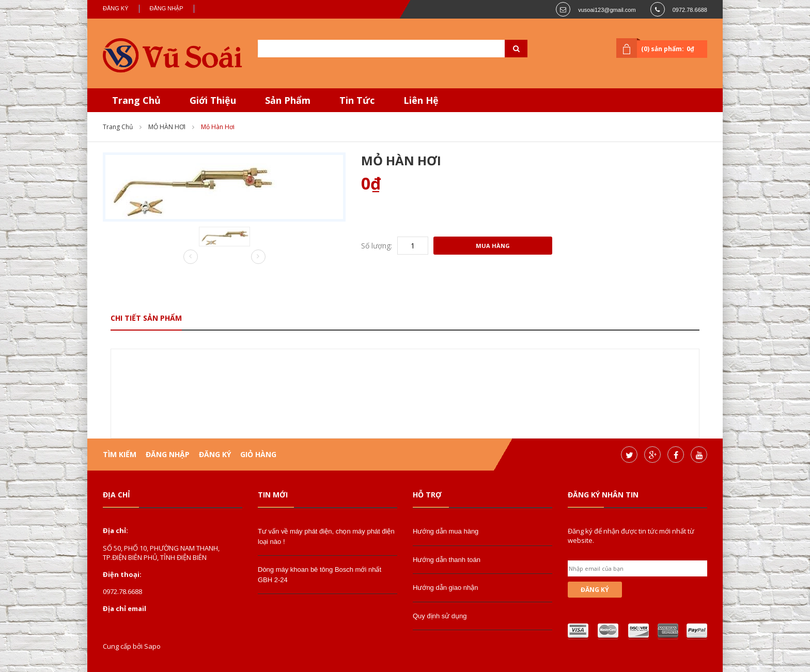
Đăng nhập (167, 8)
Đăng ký (116, 8)
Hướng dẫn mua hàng (446, 531)
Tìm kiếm (120, 454)
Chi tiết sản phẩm (146, 318)
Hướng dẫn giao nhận (445, 588)
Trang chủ (118, 127)
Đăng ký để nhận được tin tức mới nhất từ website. (631, 536)
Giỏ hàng (258, 454)
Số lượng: (377, 246)
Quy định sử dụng (440, 616)
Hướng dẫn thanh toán (447, 560)
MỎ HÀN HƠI (167, 127)
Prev (191, 257)
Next (258, 257)
